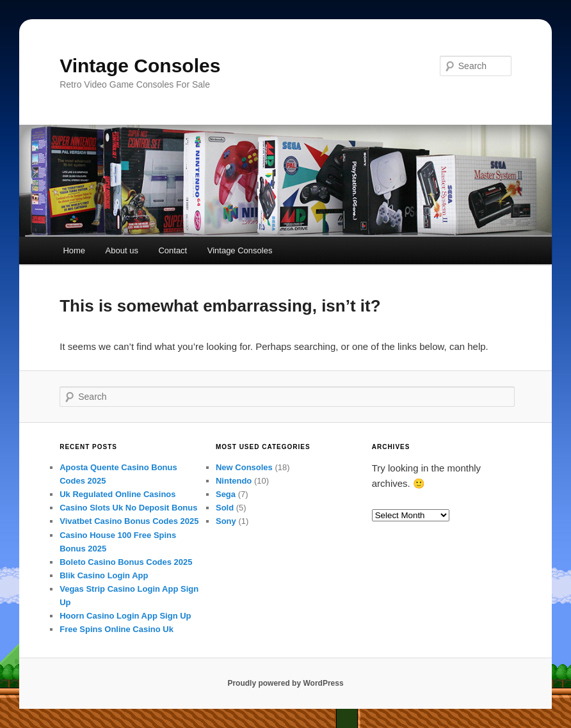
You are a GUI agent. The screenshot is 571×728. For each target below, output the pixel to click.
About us (122, 250)
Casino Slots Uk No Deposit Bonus (128, 508)
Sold (225, 508)
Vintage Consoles (140, 66)
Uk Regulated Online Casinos (117, 494)
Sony (226, 521)
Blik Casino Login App (104, 575)
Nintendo (234, 481)
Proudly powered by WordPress (285, 683)
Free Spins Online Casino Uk (117, 629)
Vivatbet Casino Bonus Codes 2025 (129, 521)
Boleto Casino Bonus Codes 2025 (126, 562)
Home (74, 250)
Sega (226, 494)
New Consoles (244, 467)
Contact (173, 250)
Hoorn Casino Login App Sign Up (125, 616)
